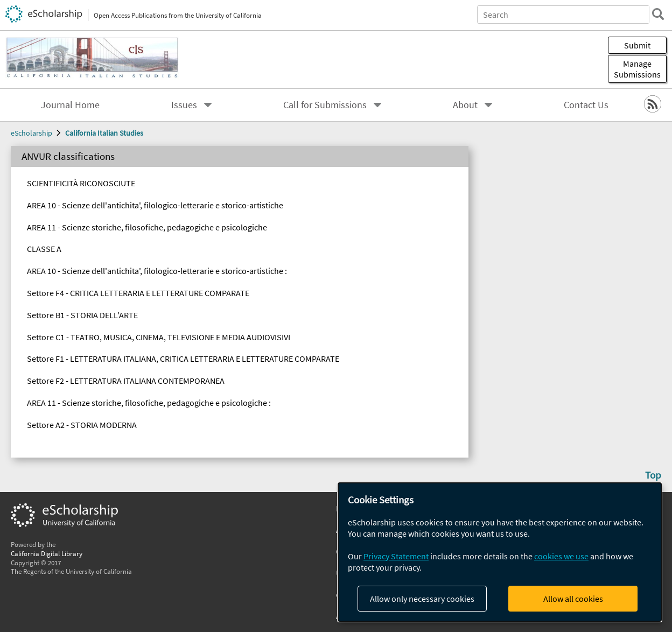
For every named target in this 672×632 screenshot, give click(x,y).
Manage (637, 69)
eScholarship (31, 133)
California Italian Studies (104, 133)
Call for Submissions (325, 105)
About (465, 105)
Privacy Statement (396, 556)
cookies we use (561, 556)
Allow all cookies (573, 599)
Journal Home (70, 105)
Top (653, 475)
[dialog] (500, 552)
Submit (637, 45)
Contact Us (586, 105)
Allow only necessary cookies (422, 599)
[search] (658, 14)
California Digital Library (47, 553)
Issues (184, 105)
